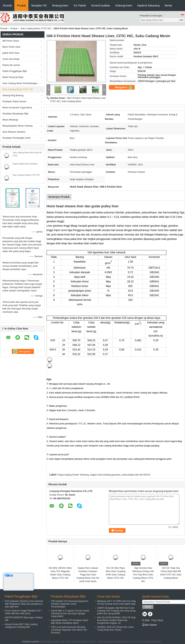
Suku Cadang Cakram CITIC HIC (26, 175)
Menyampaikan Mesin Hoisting (17, 126)
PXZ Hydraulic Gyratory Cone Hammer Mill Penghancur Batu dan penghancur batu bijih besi (24, 604)
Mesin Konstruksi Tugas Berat (17, 108)
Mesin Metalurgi (10, 120)
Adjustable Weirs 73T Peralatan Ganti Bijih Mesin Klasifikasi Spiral (69, 622)
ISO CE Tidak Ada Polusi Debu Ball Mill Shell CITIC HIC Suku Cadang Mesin (171, 573)
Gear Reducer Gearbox (14, 132)
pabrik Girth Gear (11, 53)
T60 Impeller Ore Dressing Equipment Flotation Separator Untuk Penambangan (70, 604)
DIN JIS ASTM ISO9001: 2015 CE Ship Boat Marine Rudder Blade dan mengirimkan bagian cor (116, 620)
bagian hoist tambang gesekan (105, 475)
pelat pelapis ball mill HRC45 (136, 475)
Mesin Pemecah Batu (13, 77)
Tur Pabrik (80, 5)
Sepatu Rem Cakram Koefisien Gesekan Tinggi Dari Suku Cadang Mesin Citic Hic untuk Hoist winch (88, 575)
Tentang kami (60, 5)
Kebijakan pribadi (30, 642)
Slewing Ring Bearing (13, 95)
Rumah (7, 5)
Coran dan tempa (11, 59)
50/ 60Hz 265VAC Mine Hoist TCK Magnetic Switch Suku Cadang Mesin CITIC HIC (60, 573)
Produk (21, 5)
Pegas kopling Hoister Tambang (73, 475)
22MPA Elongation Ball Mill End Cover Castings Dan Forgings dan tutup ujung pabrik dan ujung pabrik (116, 611)
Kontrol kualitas (101, 5)
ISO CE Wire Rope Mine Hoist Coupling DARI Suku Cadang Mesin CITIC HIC (115, 573)
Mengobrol (124, 87)
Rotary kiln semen (11, 65)
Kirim (148, 607)
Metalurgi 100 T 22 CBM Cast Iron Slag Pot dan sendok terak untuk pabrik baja (116, 603)
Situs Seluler (150, 625)
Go (182, 20)
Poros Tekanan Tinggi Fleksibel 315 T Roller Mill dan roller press (23, 612)
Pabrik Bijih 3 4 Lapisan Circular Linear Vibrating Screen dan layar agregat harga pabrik (70, 613)
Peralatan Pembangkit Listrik (16, 138)
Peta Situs (157, 620)
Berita (168, 5)
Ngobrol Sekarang (148, 5)
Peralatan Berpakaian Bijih (15, 114)
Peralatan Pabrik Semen (14, 102)
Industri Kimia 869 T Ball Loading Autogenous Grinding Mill (21, 626)
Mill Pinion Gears (11, 41)
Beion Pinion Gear (11, 47)
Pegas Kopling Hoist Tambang (25, 164)
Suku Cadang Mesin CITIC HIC (36, 29)
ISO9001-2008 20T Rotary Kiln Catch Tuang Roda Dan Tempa (115, 628)
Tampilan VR (39, 5)
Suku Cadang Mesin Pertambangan (20, 83)
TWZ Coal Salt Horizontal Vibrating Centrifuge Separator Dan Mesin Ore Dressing (69, 630)
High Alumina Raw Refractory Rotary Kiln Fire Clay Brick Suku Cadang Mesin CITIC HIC (143, 575)
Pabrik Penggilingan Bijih (15, 71)
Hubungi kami (124, 5)
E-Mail (146, 620)
